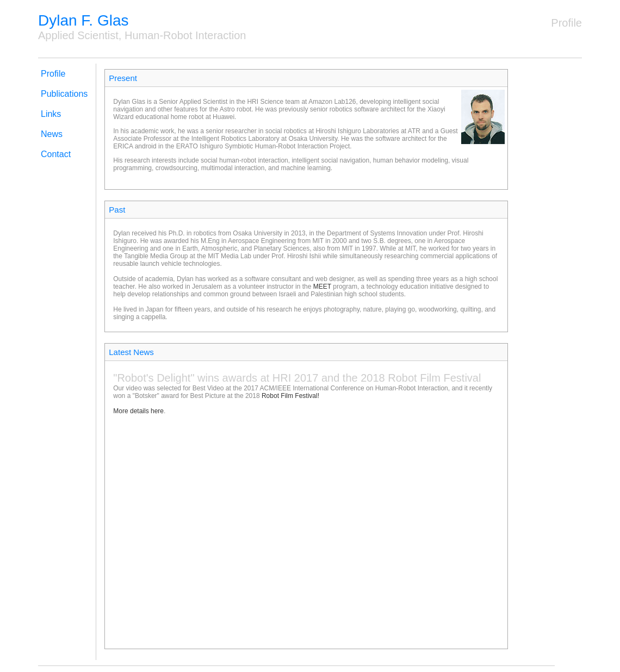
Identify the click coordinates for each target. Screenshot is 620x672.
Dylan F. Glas (83, 20)
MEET (322, 287)
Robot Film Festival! (290, 396)
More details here (138, 411)
